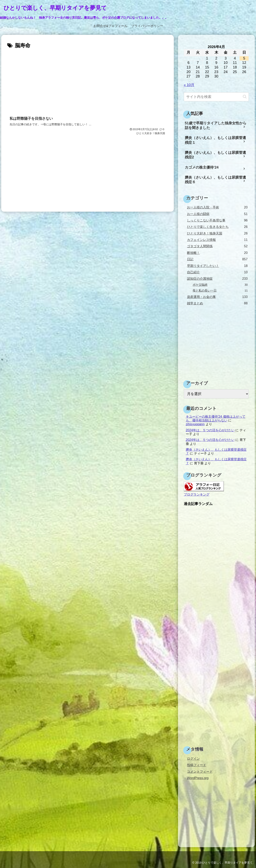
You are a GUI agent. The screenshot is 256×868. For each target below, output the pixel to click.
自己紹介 (217, 272)
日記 (217, 259)
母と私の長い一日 (220, 291)
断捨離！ (217, 253)
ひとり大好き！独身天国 (217, 233)
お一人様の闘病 (217, 214)
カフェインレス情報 (217, 240)
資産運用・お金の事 (217, 297)
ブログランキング (197, 494)
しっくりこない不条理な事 (217, 220)
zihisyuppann (195, 424)
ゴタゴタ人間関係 (217, 246)
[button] (245, 97)
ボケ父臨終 (220, 285)
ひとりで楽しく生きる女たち (217, 227)
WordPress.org (198, 778)
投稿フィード (197, 765)
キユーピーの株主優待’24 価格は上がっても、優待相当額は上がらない (216, 418)
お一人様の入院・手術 (217, 207)
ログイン (193, 758)
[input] (216, 97)
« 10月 (189, 85)
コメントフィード (200, 771)
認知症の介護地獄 (217, 279)
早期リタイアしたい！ (217, 266)
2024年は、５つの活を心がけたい (210, 430)
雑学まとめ (217, 303)
